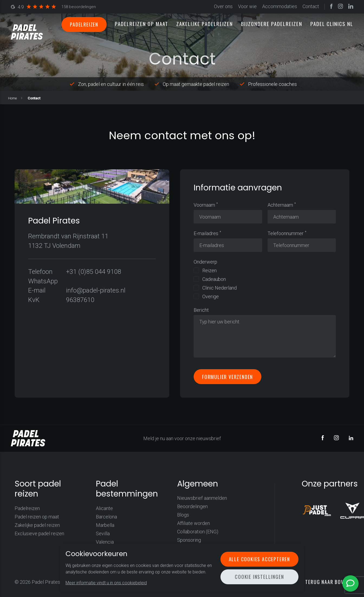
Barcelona (106, 517)
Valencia (105, 542)
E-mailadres (206, 233)
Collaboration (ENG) (198, 532)
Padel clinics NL (332, 24)
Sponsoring (189, 540)
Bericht (201, 310)
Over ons (223, 7)
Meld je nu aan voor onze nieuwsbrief (182, 438)
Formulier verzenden (227, 377)
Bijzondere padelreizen (272, 24)
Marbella (105, 525)
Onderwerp (205, 262)
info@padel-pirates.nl (96, 290)
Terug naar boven (327, 582)
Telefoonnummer (286, 233)
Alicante (104, 508)
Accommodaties (280, 7)
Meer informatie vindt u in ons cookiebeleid (106, 583)
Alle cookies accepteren (259, 559)
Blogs (183, 515)
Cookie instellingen (259, 577)
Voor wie (247, 7)
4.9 (53, 7)
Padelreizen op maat (142, 24)
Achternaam (280, 205)
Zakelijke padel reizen (37, 525)
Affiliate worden (194, 523)
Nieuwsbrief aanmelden (202, 498)
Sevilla (103, 533)
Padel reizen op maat (37, 517)
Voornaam (204, 205)
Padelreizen (84, 24)
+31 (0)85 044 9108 (94, 272)
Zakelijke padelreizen (205, 24)
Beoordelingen (192, 506)
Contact (311, 7)
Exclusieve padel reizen (39, 533)
